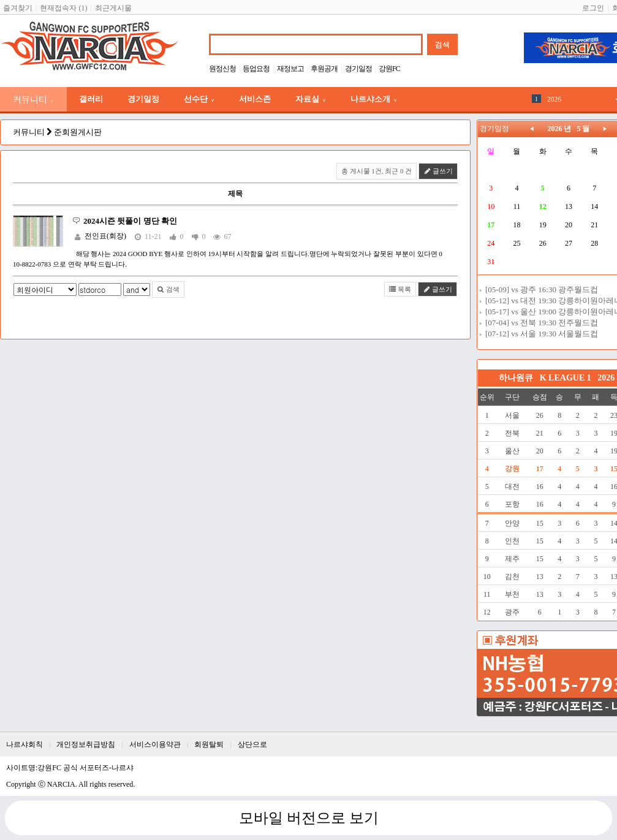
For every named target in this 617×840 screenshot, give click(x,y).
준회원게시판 (78, 132)
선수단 (199, 99)
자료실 (311, 99)
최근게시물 (113, 8)
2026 (554, 99)
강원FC (389, 69)
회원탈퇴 (209, 744)
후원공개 (324, 69)
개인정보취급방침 (86, 744)
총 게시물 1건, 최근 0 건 (377, 171)
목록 (400, 289)
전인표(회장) (105, 236)
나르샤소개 (374, 99)
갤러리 (91, 99)
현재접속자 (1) (63, 8)
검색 (168, 289)
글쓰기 (438, 171)
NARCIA (61, 784)
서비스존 (255, 99)
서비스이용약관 (155, 744)
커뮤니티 (33, 99)
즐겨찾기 (18, 8)
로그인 (593, 8)
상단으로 (252, 744)
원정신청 (222, 69)
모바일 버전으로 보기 (309, 818)
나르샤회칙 (25, 744)
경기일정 (358, 69)
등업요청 (256, 69)
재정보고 (290, 69)
